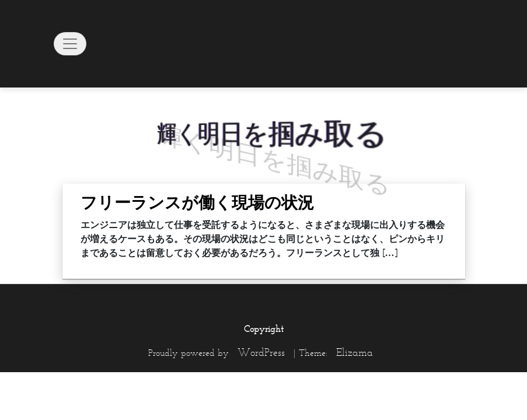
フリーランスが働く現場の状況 (197, 202)
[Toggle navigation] (70, 44)
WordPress (261, 352)
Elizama (355, 352)
